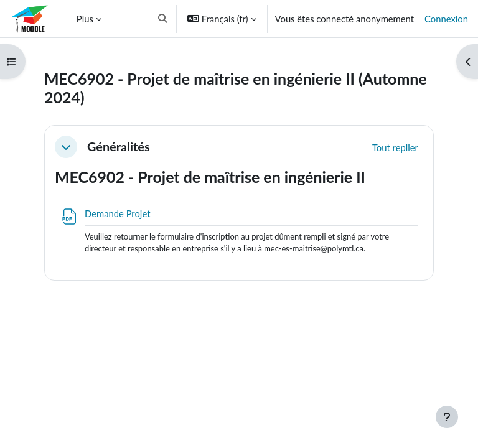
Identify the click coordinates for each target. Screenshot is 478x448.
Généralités (119, 147)
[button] (163, 19)
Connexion (446, 19)
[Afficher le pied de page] (447, 417)
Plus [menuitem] (85, 19)
